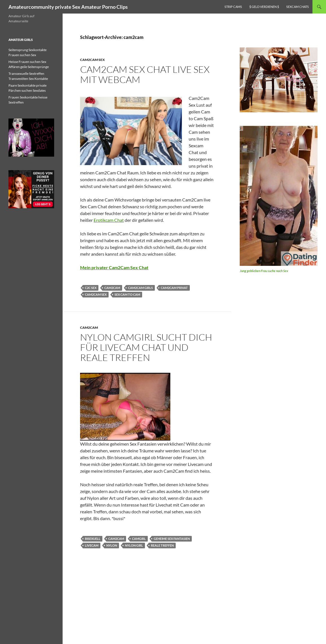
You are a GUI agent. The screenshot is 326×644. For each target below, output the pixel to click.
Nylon (112, 545)
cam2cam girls (140, 288)
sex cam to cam (127, 294)
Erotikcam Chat (109, 220)
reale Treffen (162, 545)
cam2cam (112, 288)
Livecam (92, 545)
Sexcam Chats (298, 7)
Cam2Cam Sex (92, 60)
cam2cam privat (174, 288)
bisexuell (93, 539)
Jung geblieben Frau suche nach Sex (264, 271)
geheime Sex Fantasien (172, 539)
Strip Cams (233, 7)
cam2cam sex (96, 294)
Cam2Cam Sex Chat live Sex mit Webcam (145, 74)
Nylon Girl (134, 545)
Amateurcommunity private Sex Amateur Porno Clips (68, 7)
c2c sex (91, 288)
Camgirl (139, 539)
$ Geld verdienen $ (264, 7)
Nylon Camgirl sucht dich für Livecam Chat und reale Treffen (146, 347)
